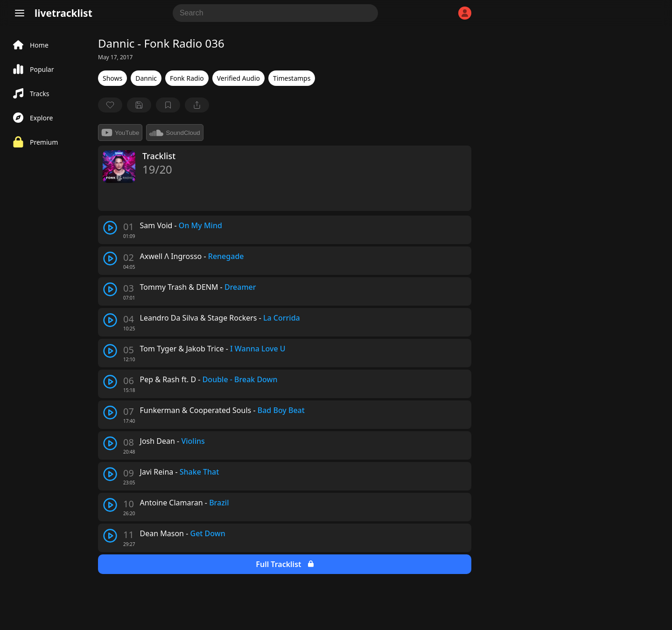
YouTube (120, 133)
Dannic (146, 78)
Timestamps (292, 78)
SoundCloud (175, 133)
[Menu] (20, 13)
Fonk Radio (187, 78)
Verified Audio (238, 78)
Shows (112, 78)
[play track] (110, 228)
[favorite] (110, 105)
